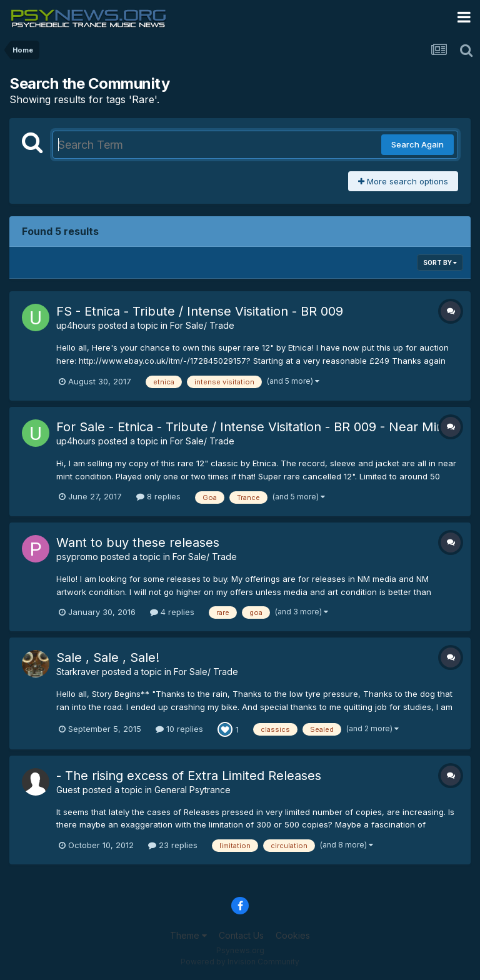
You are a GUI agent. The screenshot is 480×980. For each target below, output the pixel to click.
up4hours (76, 325)
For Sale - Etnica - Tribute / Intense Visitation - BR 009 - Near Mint (252, 427)
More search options (403, 181)
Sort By (440, 262)
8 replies (158, 496)
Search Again (417, 144)
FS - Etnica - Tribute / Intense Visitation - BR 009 (200, 311)
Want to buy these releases (138, 542)
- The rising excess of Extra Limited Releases (189, 776)
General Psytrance (192, 790)
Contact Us (241, 935)
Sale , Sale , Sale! (108, 657)
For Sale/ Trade (202, 325)
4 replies (172, 612)
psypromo (77, 557)
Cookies (293, 935)
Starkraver (78, 672)
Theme (188, 935)
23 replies (173, 845)
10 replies (179, 729)
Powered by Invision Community (240, 962)
